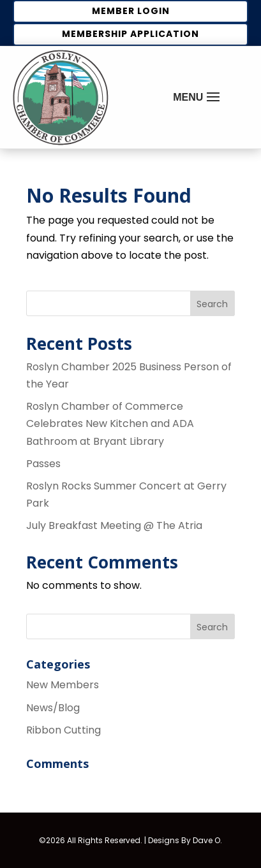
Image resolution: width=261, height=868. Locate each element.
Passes (43, 464)
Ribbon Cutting (63, 730)
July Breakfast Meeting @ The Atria (114, 525)
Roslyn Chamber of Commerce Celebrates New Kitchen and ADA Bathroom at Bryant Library (110, 423)
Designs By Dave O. (185, 840)
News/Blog (53, 708)
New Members (63, 685)
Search (212, 304)
